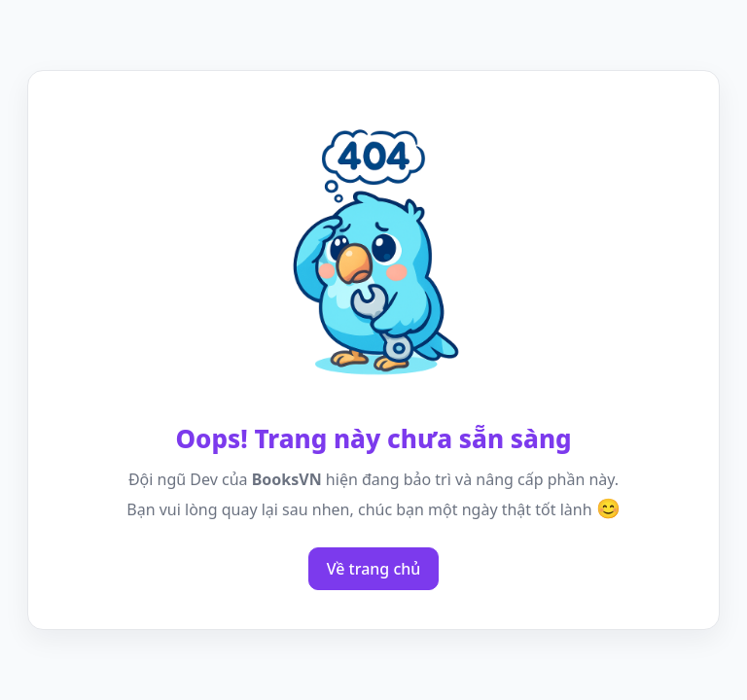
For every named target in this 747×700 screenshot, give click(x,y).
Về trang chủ (374, 569)
